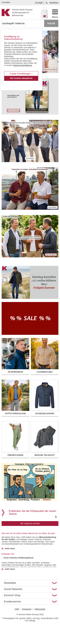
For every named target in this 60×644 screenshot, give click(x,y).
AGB (17, 628)
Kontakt (39, 3)
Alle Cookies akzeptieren (21, 78)
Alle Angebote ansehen (30, 543)
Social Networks (13, 608)
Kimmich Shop (12, 614)
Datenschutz (40, 628)
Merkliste (54, 3)
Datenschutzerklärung (23, 65)
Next (56, 526)
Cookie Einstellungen (21, 74)
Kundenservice (12, 621)
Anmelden (6, 2)
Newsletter (10, 602)
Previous (3, 526)
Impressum (27, 628)
